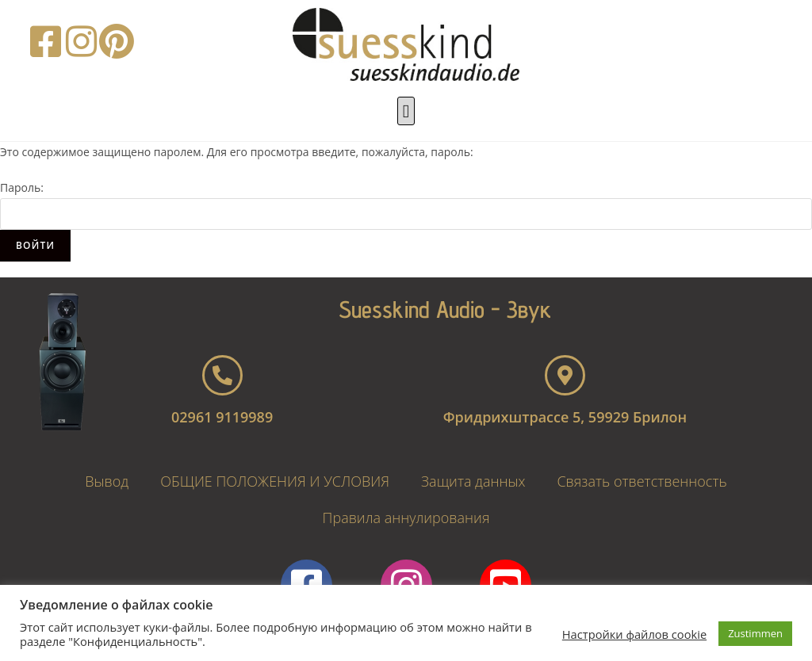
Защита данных (473, 481)
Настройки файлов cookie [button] (634, 634)
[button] (406, 111)
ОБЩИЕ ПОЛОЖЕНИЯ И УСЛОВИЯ (275, 481)
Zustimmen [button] (755, 633)
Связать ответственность (642, 481)
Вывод (107, 481)
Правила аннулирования (406, 518)
